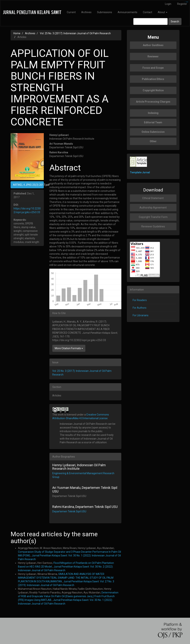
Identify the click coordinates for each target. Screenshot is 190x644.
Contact (148, 12)
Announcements (127, 12)
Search (175, 21)
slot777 (187, 2)
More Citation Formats (69, 348)
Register (182, 4)
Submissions (105, 12)
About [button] (163, 12)
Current (71, 12)
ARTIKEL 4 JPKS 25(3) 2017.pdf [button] (28, 185)
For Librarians (141, 315)
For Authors (140, 308)
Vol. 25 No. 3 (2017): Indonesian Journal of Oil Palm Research (75, 33)
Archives (86, 12)
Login (168, 4)
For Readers (140, 300)
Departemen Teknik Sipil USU (69, 511)
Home (17, 33)
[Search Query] (150, 21)
